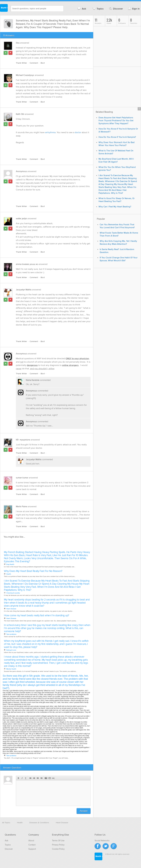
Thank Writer (21, 63)
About (31, 841)
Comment (34, 63)
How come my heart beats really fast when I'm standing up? (37, 616)
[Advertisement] (48, 149)
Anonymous (21, 171)
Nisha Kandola (33, 380)
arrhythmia (50, 132)
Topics (98, 9)
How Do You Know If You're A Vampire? (117, 137)
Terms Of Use (58, 841)
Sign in (133, 9)
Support (32, 849)
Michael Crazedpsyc (25, 75)
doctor (78, 132)
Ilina (18, 43)
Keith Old (20, 114)
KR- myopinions (23, 440)
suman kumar (22, 478)
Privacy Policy (58, 845)
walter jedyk (21, 219)
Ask (82, 9)
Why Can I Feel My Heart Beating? (115, 207)
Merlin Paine (21, 507)
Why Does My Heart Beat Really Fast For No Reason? (33, 571)
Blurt (43, 63)
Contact (32, 845)
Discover (116, 9)
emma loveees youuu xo (27, 264)
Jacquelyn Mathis (24, 290)
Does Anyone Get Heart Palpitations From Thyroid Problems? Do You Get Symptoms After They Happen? (116, 121)
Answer (84, 811)
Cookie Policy (58, 849)
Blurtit (4, 8)
